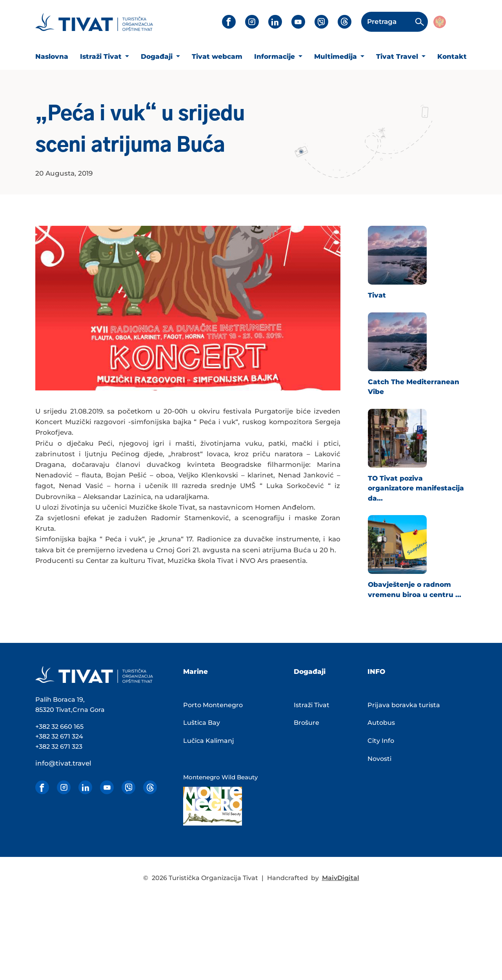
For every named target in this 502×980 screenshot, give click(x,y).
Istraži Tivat (102, 56)
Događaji (158, 56)
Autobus (381, 723)
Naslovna (52, 56)
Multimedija (336, 56)
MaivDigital (341, 878)
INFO (376, 671)
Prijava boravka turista (404, 705)
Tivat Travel (398, 56)
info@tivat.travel (63, 763)
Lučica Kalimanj (209, 741)
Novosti (379, 759)
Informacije (276, 56)
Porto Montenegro (213, 705)
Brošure (306, 723)
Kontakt (452, 56)
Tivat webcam (217, 56)
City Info (381, 741)
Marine (196, 671)
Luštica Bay (202, 723)
